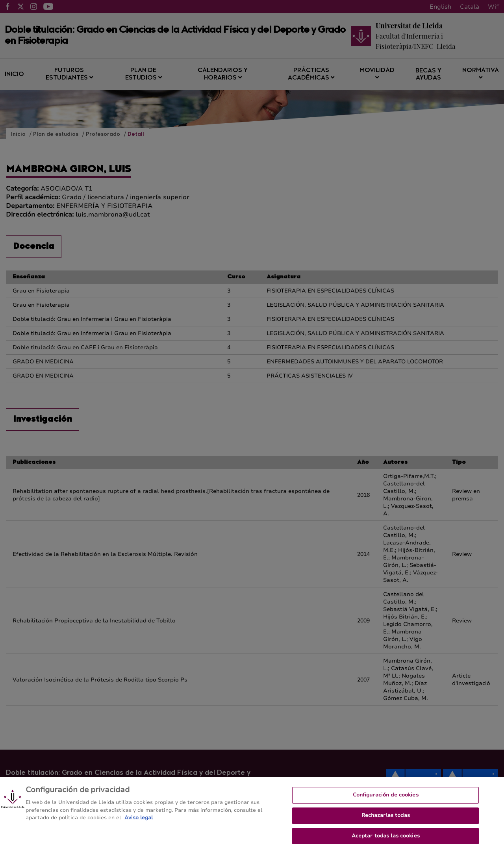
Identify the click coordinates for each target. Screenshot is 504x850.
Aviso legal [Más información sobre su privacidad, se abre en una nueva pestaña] (139, 822)
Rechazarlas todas (386, 819)
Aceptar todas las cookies (386, 840)
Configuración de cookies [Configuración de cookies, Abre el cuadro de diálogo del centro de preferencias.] (386, 799)
